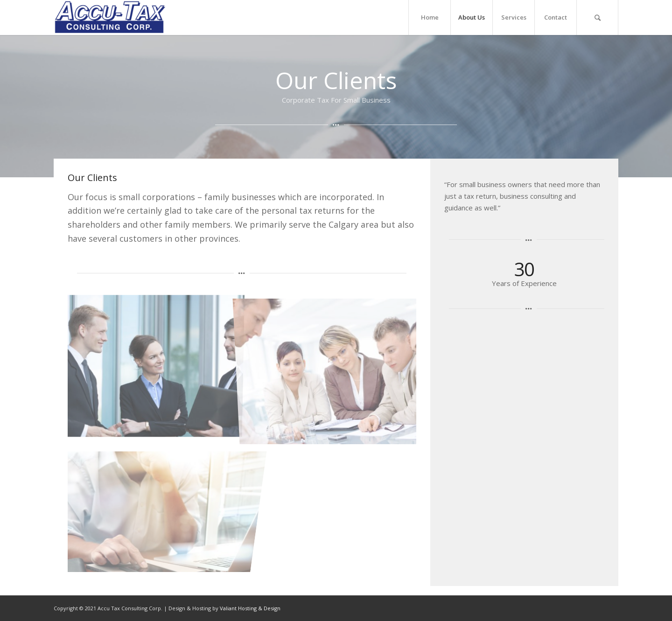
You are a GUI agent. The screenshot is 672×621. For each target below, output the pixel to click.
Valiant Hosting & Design (250, 608)
